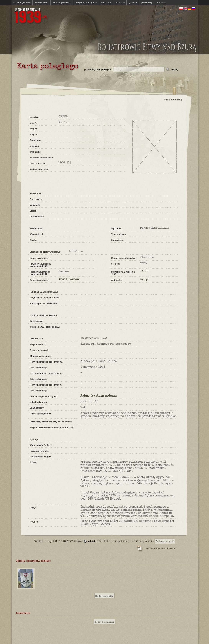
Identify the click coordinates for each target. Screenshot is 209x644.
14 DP (144, 271)
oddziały (106, 2)
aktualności (42, 2)
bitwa (119, 3)
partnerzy (147, 2)
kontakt (161, 2)
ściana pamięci (62, 2)
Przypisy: (34, 522)
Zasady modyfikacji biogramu (161, 548)
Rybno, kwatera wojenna (99, 396)
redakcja (92, 541)
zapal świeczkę (173, 100)
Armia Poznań (69, 280)
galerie (133, 2)
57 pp (144, 280)
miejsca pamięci (85, 3)
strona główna (22, 2)
